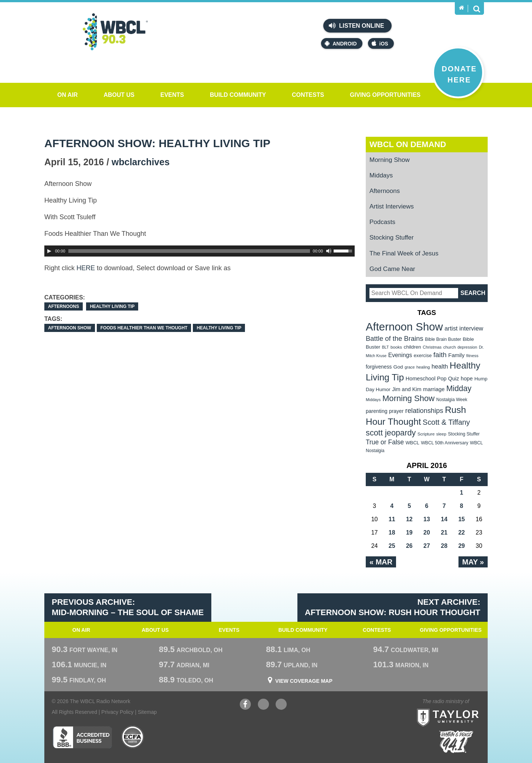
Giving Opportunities (385, 95)
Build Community (238, 95)
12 (409, 519)
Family (456, 355)
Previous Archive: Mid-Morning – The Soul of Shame (128, 607)
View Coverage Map (304, 681)
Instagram (281, 705)
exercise (423, 355)
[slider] (189, 251)
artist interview (464, 328)
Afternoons (64, 306)
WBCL (412, 443)
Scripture (426, 434)
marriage (434, 389)
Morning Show (390, 160)
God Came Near (392, 269)
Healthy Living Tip (112, 306)
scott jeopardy (391, 433)
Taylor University (461, 708)
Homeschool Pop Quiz (432, 379)
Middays (381, 175)
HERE (86, 268)
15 (461, 519)
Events (172, 95)
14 (444, 519)
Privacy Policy (117, 712)
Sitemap (147, 712)
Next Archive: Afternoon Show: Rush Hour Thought (393, 607)
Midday (459, 388)
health (440, 366)
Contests (308, 95)
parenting (377, 411)
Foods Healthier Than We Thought (144, 328)
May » (473, 562)
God (398, 367)
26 (409, 546)
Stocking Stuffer (392, 238)
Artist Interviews (392, 206)
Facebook (245, 705)
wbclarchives (141, 162)
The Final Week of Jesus (404, 253)
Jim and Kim (407, 389)
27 (427, 546)
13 (427, 519)
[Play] (49, 251)
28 (444, 546)
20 (427, 533)
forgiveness (379, 367)
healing (423, 367)
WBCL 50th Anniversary (444, 443)
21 (444, 533)
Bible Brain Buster (443, 339)
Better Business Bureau (82, 737)
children (412, 347)
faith (440, 355)
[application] (199, 251)
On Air (67, 95)
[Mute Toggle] (329, 251)
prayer (396, 411)
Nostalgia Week (452, 400)
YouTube (263, 705)
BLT (386, 347)
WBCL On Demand (408, 144)
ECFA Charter (133, 737)
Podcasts (382, 222)
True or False (385, 442)
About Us (119, 95)
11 (392, 519)
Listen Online (356, 26)
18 (392, 533)
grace (410, 367)
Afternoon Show (70, 328)
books (396, 347)
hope (467, 379)
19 (409, 533)
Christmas (432, 347)
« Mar (381, 562)
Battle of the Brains (395, 338)
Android (341, 43)
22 (461, 533)
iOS (380, 43)
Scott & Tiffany (446, 422)
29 (461, 546)
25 (392, 546)
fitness (472, 356)
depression (467, 347)
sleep (441, 434)
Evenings (400, 355)
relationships (424, 411)
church (450, 347)
